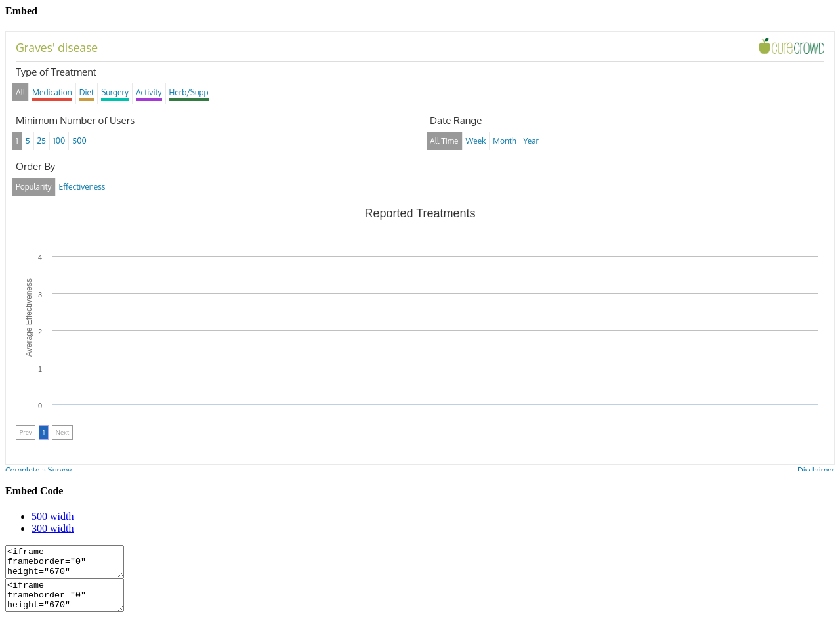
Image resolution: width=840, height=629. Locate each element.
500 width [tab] (52, 516)
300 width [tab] (52, 528)
